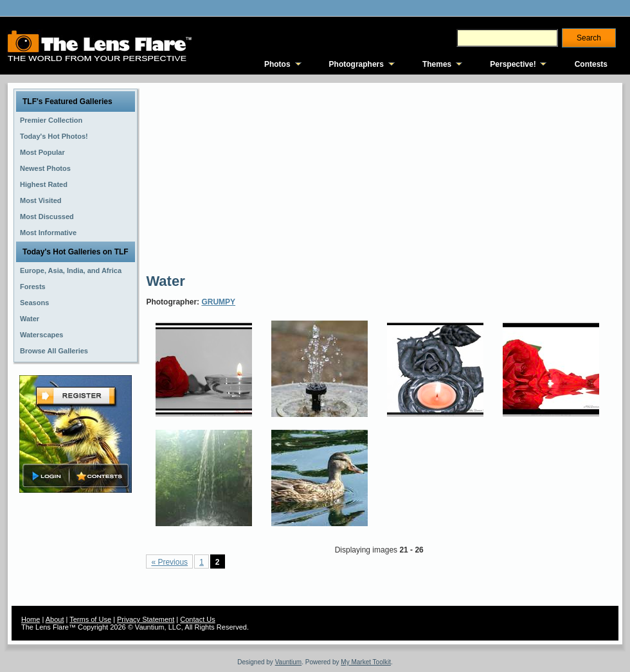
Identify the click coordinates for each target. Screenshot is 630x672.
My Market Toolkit (366, 662)
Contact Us (197, 619)
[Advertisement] (279, 177)
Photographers (356, 64)
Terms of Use (90, 619)
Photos (277, 64)
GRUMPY (218, 302)
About (55, 619)
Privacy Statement (146, 619)
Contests (591, 64)
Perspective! (513, 64)
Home (31, 619)
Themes (437, 64)
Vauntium (289, 662)
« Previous (169, 562)
